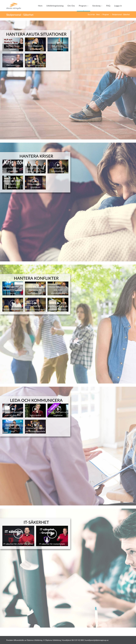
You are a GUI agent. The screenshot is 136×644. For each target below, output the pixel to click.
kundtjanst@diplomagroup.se (97, 640)
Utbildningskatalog (55, 6)
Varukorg (97, 6)
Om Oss (71, 6)
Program (83, 6)
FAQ (108, 6)
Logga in (118, 6)
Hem (40, 6)
